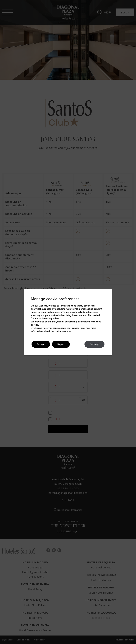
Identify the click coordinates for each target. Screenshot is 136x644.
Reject (61, 344)
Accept (41, 344)
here (45, 328)
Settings (94, 344)
